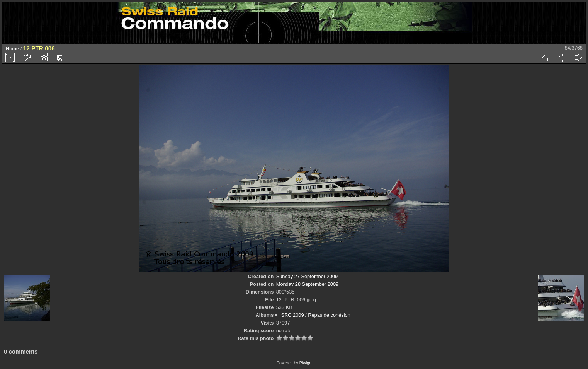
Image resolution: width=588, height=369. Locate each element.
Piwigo (305, 363)
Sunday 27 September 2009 (307, 276)
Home (12, 49)
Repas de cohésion (329, 315)
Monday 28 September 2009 (308, 284)
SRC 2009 (293, 315)
